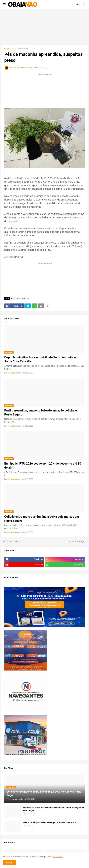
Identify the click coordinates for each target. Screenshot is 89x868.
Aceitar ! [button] (9, 863)
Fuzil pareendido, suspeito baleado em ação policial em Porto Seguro (42, 412)
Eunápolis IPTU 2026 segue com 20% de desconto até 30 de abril (43, 466)
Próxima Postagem (77, 541)
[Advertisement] (45, 27)
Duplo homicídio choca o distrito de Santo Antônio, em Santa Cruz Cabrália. (41, 359)
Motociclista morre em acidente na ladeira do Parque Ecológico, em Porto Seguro (54, 809)
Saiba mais (58, 857)
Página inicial (10, 49)
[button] (4, 4)
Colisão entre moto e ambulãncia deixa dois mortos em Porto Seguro (42, 519)
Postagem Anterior (12, 541)
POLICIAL (26, 298)
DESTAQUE (23, 49)
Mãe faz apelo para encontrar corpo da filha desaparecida (49, 822)
